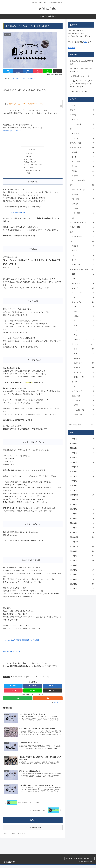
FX (84, 297)
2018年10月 (82, 547)
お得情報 (83, 176)
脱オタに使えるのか (31, 162)
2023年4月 (82, 453)
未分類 (82, 105)
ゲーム (82, 129)
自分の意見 (83, 400)
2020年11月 (82, 500)
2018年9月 (82, 551)
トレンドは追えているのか (34, 165)
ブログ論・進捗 (82, 143)
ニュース (83, 288)
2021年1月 (82, 490)
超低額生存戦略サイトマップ (85, 862)
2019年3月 (82, 523)
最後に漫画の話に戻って (33, 171)
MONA (84, 316)
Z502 (84, 349)
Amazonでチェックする (12, 653)
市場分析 (83, 246)
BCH (84, 326)
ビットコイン (83, 293)
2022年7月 (82, 476)
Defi (83, 279)
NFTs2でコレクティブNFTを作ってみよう (81, 70)
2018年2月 (82, 584)
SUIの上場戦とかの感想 (79, 91)
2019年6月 (82, 509)
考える (83, 166)
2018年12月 (82, 537)
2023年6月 (82, 443)
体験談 (83, 171)
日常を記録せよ (82, 148)
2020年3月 (82, 504)
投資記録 (83, 405)
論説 (82, 232)
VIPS (84, 354)
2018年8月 (82, 556)
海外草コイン (84, 372)
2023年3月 (82, 457)
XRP (84, 321)
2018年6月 (82, 565)
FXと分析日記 (84, 410)
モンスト (83, 119)
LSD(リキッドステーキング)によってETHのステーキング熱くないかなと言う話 (81, 84)
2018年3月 (82, 579)
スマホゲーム (82, 115)
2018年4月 (82, 575)
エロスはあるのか (31, 168)
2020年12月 (82, 495)
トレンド (83, 157)
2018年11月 (82, 542)
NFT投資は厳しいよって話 (80, 76)
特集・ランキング (83, 190)
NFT (82, 241)
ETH (83, 255)
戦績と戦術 (84, 415)
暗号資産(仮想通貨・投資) (82, 269)
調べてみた (83, 162)
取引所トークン (84, 377)
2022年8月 (82, 472)
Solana (83, 251)
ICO (84, 307)
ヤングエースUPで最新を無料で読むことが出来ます (22, 641)
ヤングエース (40, 678)
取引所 (83, 382)
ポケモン (83, 138)
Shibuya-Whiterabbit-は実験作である (82, 62)
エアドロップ (83, 391)
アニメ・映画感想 (83, 180)
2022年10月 (82, 467)
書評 (82, 185)
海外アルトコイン (84, 340)
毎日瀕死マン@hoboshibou (23, 78)
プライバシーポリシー (69, 862)
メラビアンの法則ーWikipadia (14, 214)
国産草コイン (84, 363)
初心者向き (83, 283)
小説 (83, 218)
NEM (84, 311)
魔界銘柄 (84, 368)
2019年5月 (82, 514)
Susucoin (84, 358)
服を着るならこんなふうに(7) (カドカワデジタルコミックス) (26, 104)
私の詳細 (72, 48)
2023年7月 (82, 439)
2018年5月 (82, 570)
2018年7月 (82, 561)
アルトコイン (83, 302)
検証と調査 (83, 396)
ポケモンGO (83, 124)
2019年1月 (82, 532)
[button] (58, 71)
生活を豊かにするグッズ (82, 223)
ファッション (31, 678)
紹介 (84, 386)
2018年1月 (82, 589)
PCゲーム (83, 133)
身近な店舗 (29, 159)
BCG (83, 274)
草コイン (83, 344)
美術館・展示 (82, 227)
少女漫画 (83, 204)
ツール (83, 260)
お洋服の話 (29, 154)
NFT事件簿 (83, 265)
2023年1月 (82, 462)
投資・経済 (83, 213)
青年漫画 (83, 194)
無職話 (83, 152)
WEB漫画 (7, 678)
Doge (84, 335)
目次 (30, 150)
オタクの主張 (83, 237)
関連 (28, 174)
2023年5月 (82, 448)
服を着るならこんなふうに (13, 131)
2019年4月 (82, 518)
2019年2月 (82, 528)
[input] (81, 425)
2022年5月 (82, 481)
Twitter (85, 42)
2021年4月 (82, 486)
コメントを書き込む (33, 831)
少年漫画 (83, 208)
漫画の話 (28, 157)
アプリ (82, 110)
